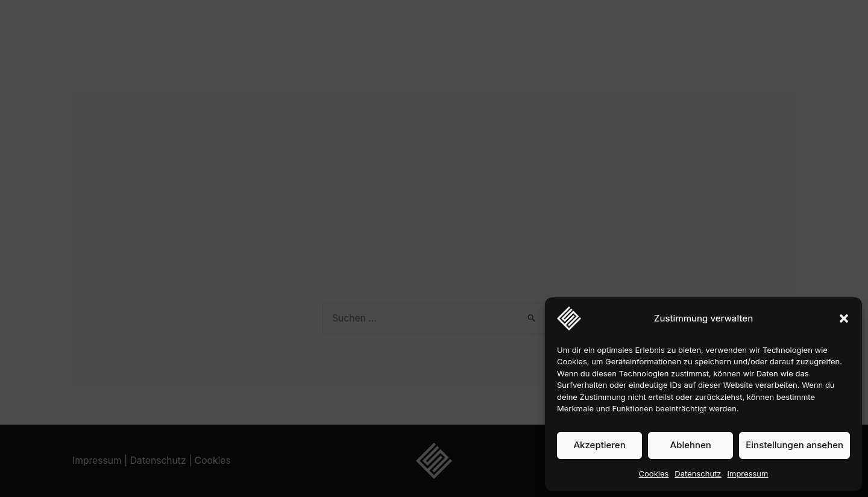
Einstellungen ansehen (794, 445)
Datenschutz (698, 473)
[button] (844, 318)
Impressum (748, 473)
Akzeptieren (599, 445)
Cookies (654, 473)
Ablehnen (691, 445)
